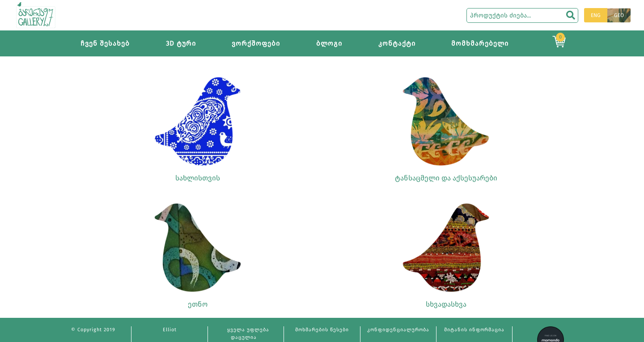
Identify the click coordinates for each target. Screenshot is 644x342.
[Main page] (36, 15)
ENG (596, 15)
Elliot (170, 330)
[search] (571, 15)
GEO (619, 15)
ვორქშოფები (256, 43)
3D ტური (181, 43)
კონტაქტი (397, 43)
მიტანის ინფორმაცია (474, 330)
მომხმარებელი (480, 43)
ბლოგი (329, 43)
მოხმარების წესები (322, 330)
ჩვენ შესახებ (105, 43)
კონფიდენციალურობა (398, 330)
